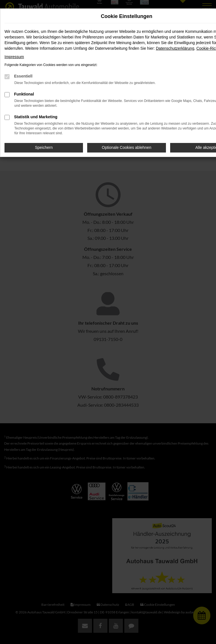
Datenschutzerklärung (175, 48)
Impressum (14, 57)
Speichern (44, 147)
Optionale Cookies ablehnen (127, 147)
